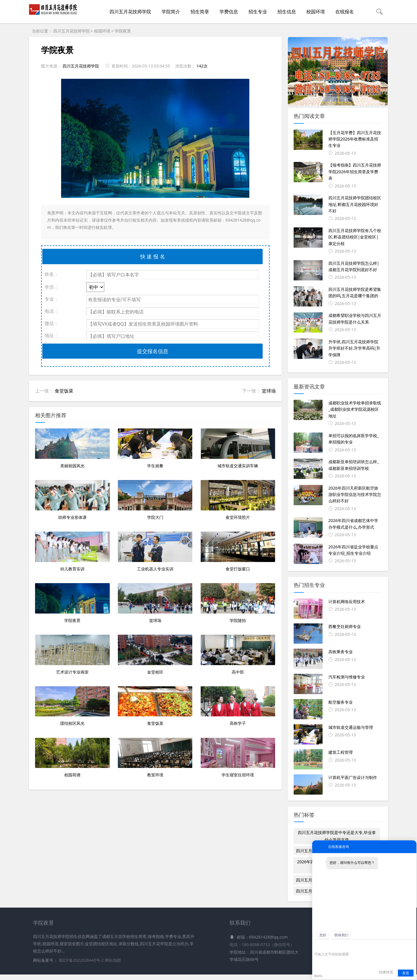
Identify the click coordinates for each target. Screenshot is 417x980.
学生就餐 (155, 482)
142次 (202, 66)
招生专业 (258, 12)
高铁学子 (238, 819)
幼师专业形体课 (72, 549)
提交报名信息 (153, 351)
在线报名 (345, 12)
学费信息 (229, 12)
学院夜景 (123, 31)
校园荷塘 (72, 887)
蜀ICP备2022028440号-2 (82, 966)
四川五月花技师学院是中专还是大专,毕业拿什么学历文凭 (337, 836)
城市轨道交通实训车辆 (238, 482)
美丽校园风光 (72, 482)
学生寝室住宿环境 (238, 887)
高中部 (238, 752)
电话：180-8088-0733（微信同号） (262, 950)
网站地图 (113, 966)
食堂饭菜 (64, 391)
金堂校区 (155, 752)
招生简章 (200, 12)
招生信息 (287, 12)
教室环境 (155, 887)
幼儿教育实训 (72, 617)
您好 (323, 935)
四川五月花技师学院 (130, 12)
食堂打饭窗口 (238, 617)
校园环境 (316, 12)
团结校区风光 (72, 819)
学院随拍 (238, 684)
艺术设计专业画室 (72, 752)
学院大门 (155, 549)
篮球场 (269, 391)
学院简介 (171, 12)
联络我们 (341, 935)
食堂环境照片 (238, 549)
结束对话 (386, 972)
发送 (406, 973)
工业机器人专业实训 (155, 617)
